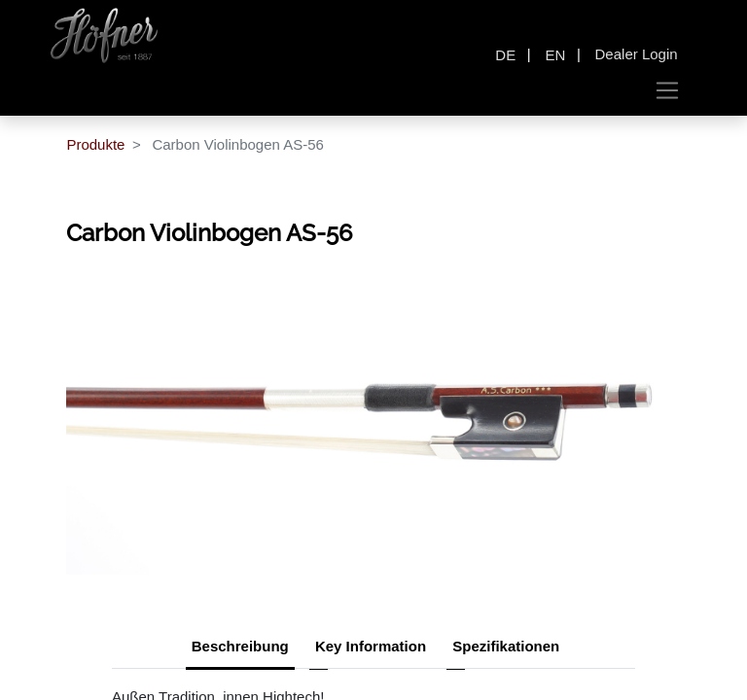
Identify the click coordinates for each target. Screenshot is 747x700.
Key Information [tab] (371, 646)
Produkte (95, 144)
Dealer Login (637, 54)
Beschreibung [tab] (240, 646)
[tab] (506, 648)
